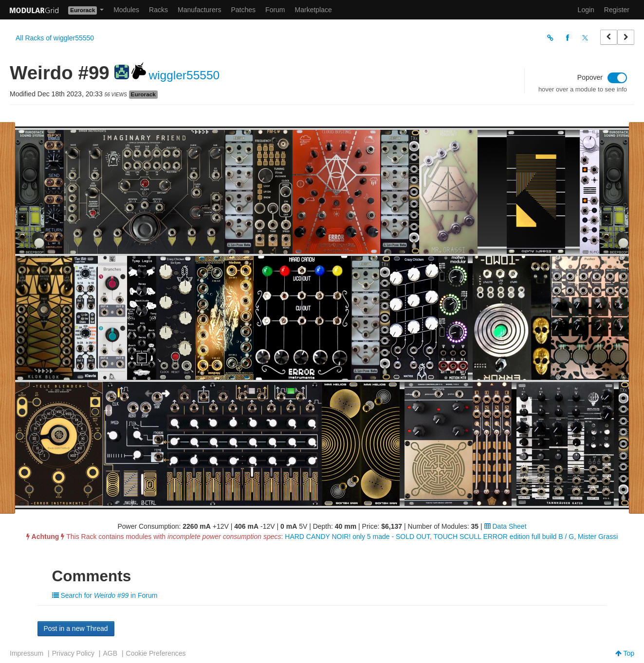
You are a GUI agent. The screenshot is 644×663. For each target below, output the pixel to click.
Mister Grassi (598, 537)
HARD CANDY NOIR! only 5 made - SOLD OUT (357, 537)
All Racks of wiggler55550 (55, 38)
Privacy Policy (73, 653)
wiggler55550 (184, 75)
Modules (126, 10)
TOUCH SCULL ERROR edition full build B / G (504, 537)
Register (617, 10)
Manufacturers (199, 10)
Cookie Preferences (156, 653)
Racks (158, 10)
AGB (110, 653)
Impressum (27, 653)
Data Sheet (506, 526)
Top (625, 653)
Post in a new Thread (76, 628)
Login (586, 10)
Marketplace (313, 10)
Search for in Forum (105, 595)
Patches (243, 10)
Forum (275, 10)
